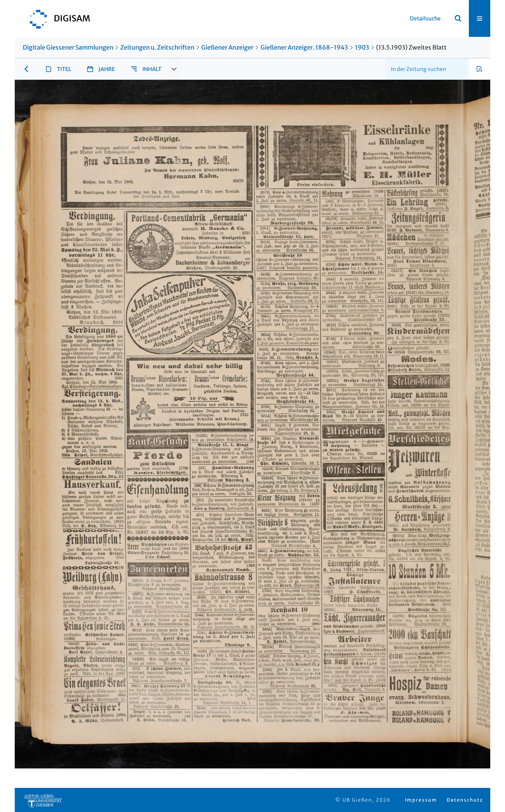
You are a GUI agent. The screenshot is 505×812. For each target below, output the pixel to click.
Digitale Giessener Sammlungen (68, 47)
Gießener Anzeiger (227, 47)
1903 (362, 47)
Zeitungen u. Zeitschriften (157, 47)
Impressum (421, 800)
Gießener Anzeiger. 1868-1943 (304, 47)
